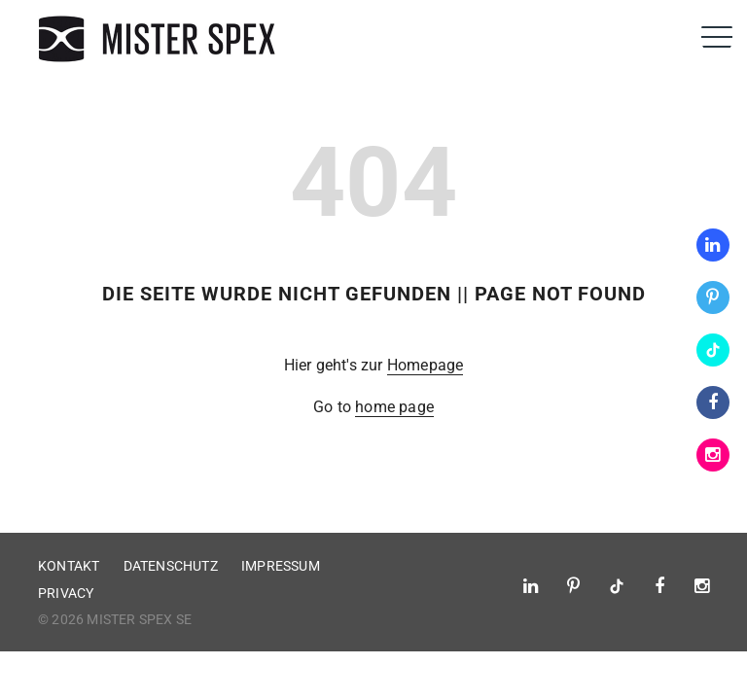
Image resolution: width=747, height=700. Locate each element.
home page (394, 407)
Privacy (66, 593)
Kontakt (69, 566)
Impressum (281, 566)
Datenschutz (171, 566)
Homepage (426, 365)
